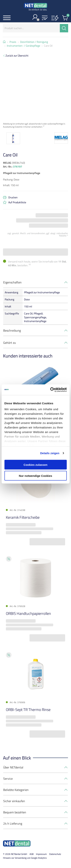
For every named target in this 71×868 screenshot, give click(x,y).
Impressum (41, 854)
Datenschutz (55, 854)
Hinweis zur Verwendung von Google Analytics (25, 858)
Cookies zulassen (36, 465)
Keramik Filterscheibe (23, 517)
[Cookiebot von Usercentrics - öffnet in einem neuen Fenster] (51, 390)
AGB (32, 854)
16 (29, 264)
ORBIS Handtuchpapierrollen (28, 613)
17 (43, 126)
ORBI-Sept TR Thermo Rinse (28, 710)
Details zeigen (50, 453)
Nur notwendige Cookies (36, 476)
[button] (45, 18)
